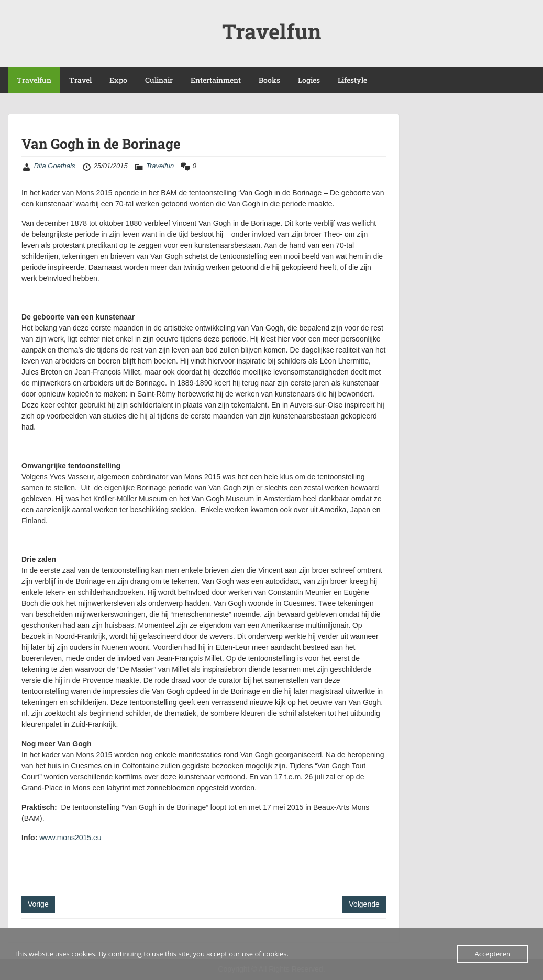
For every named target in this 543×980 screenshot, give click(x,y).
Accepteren (492, 954)
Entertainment (216, 80)
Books (269, 80)
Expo (118, 80)
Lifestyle (352, 80)
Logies (309, 80)
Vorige (38, 904)
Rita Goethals (55, 166)
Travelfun (272, 31)
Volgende (364, 904)
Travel (80, 80)
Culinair (159, 80)
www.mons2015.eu (70, 838)
